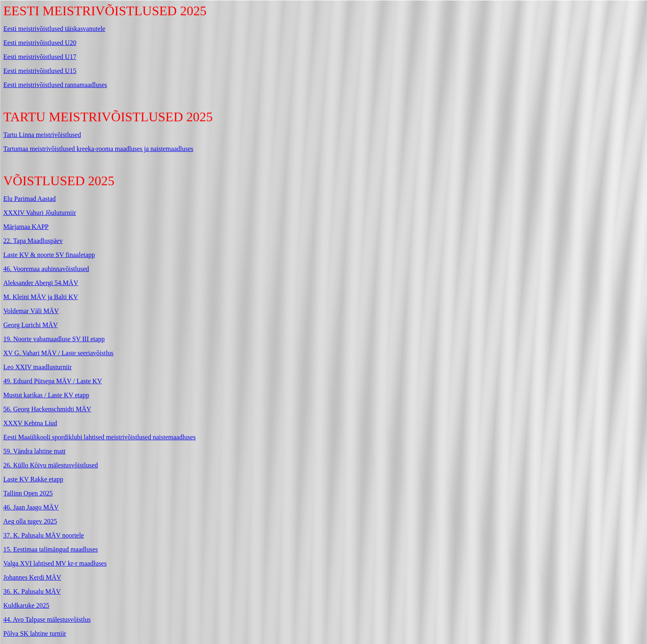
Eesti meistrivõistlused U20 (40, 43)
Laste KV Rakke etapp (33, 479)
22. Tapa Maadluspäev (33, 241)
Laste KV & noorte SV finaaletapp (49, 255)
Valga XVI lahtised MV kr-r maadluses (55, 563)
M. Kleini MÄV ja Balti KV (41, 297)
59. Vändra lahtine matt (34, 451)
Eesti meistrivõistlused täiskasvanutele (54, 29)
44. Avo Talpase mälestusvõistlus (47, 619)
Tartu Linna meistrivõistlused (42, 135)
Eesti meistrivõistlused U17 (40, 57)
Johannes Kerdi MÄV (32, 577)
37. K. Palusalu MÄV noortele (44, 535)
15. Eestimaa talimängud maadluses (51, 549)
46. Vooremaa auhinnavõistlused (46, 269)
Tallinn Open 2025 (28, 493)
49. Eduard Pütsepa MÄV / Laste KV (53, 381)
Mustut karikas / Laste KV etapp (46, 395)
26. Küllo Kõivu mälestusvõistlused (51, 465)
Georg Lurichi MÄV (31, 325)
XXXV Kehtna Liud (30, 423)
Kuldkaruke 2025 (26, 605)
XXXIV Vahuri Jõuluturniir (40, 213)
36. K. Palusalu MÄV (32, 591)
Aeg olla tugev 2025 (30, 521)
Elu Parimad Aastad (30, 199)
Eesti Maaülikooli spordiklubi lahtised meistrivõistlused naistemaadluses (99, 437)
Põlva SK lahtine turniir (35, 633)
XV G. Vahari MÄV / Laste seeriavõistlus (58, 353)
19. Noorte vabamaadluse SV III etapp (54, 339)
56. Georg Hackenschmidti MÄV (47, 409)
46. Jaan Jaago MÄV (31, 507)
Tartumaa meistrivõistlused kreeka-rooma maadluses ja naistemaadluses (98, 149)
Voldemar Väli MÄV (31, 311)
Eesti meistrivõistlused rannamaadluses (55, 85)
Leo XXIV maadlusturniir (38, 367)
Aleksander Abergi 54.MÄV (41, 283)
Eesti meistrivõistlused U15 (40, 71)
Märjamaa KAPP (26, 227)
